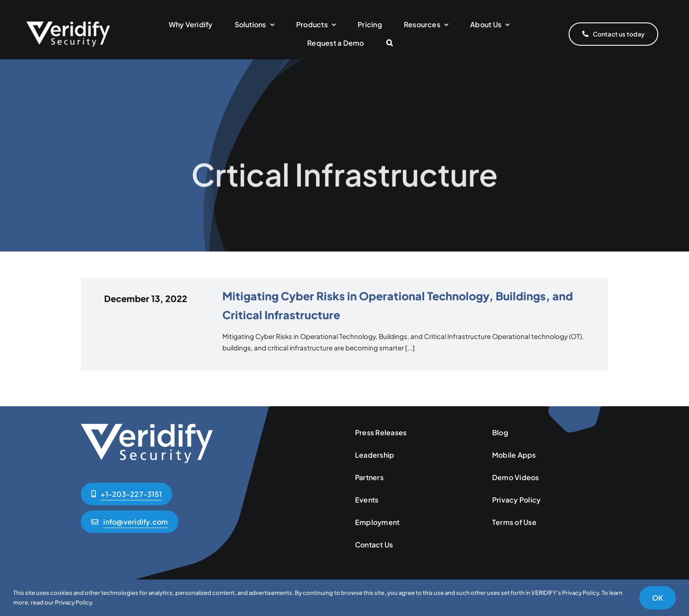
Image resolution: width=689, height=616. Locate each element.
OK (658, 598)
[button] (390, 43)
